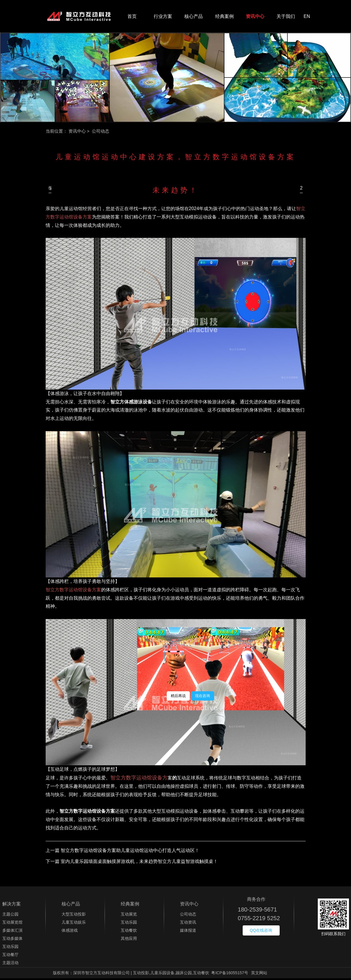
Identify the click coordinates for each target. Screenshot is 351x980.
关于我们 (286, 17)
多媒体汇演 (12, 932)
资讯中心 (255, 17)
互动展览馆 (12, 924)
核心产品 (194, 17)
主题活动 (10, 964)
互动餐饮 (129, 932)
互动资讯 (188, 924)
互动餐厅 (10, 956)
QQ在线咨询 (261, 932)
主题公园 (10, 916)
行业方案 (163, 17)
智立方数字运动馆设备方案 (73, 591)
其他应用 (129, 940)
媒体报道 (188, 932)
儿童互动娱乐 (74, 924)
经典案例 (224, 17)
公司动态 (188, 916)
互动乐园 (10, 948)
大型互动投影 (74, 916)
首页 (132, 17)
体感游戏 (70, 932)
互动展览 (129, 916)
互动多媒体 (12, 940)
